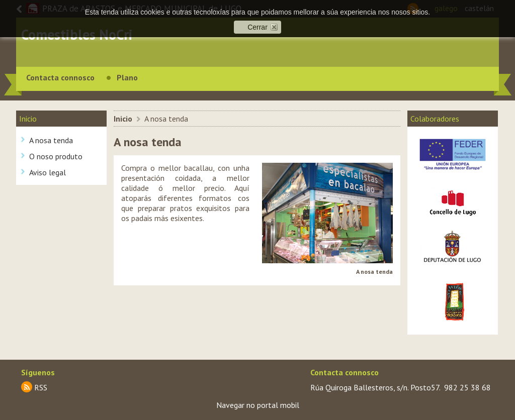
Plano (127, 77)
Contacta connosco (60, 77)
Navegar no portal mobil (258, 405)
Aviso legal (48, 172)
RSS (41, 387)
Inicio (123, 119)
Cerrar (257, 27)
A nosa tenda (51, 140)
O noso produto (56, 156)
